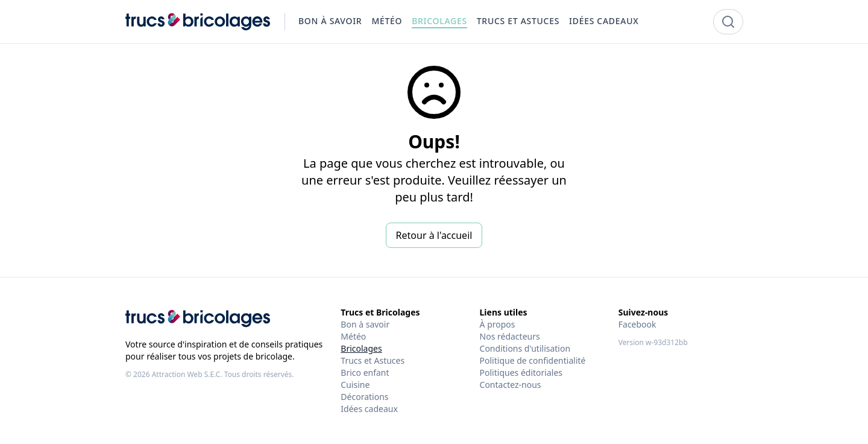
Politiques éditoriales (521, 373)
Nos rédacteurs (510, 336)
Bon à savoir (365, 324)
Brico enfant (365, 373)
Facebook (637, 324)
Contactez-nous (511, 385)
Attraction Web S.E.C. (187, 374)
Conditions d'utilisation (525, 348)
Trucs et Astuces (373, 360)
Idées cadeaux (369, 409)
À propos (498, 324)
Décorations (364, 397)
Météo (353, 336)
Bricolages (361, 348)
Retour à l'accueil (434, 235)
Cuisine (355, 385)
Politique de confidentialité (533, 360)
